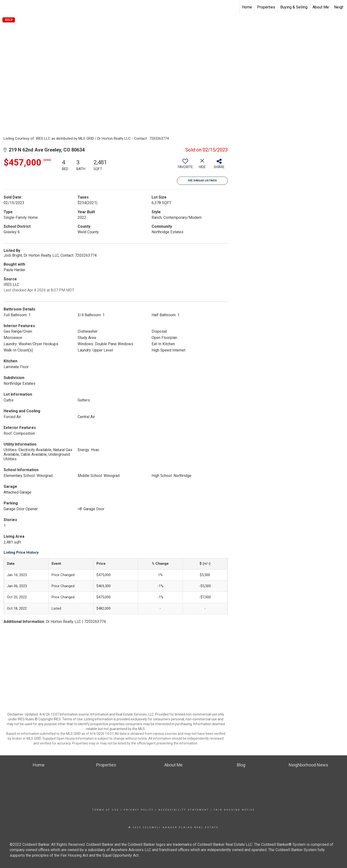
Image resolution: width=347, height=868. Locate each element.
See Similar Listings (202, 181)
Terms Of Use (106, 810)
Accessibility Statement (184, 810)
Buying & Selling (294, 7)
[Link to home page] (6, 7)
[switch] (185, 165)
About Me (321, 7)
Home (247, 7)
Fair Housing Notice (234, 810)
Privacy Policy (139, 810)
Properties (266, 7)
